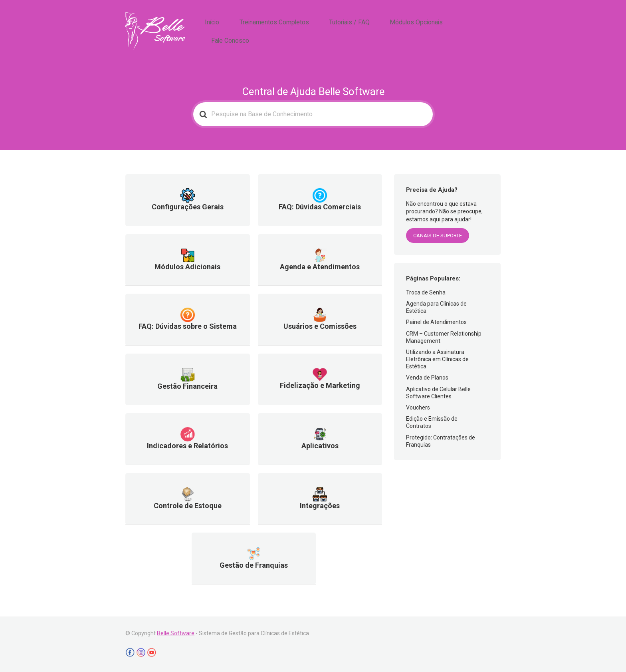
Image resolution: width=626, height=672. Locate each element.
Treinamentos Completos (299, 31)
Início (246, 31)
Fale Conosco (479, 31)
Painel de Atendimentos (436, 322)
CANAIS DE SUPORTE (438, 236)
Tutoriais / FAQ (365, 31)
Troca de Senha (426, 292)
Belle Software (176, 633)
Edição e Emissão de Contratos (432, 422)
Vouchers (418, 408)
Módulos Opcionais (423, 31)
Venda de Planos (427, 378)
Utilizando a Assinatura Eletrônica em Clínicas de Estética (437, 359)
